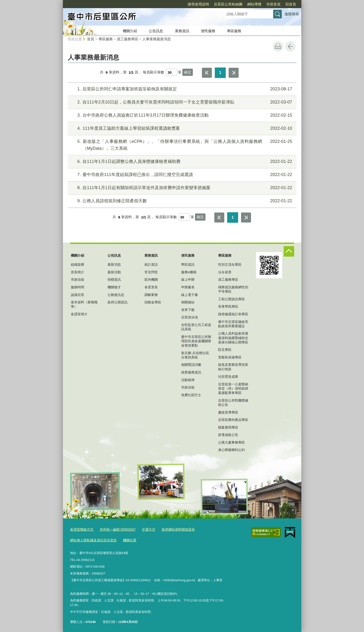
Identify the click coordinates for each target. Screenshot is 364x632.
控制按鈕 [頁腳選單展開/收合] (289, 251)
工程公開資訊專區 (231, 299)
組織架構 (77, 264)
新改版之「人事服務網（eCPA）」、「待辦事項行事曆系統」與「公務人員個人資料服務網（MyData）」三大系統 (181, 144)
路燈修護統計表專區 (233, 314)
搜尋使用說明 (171, 4)
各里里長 (151, 287)
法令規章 (225, 272)
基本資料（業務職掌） (84, 304)
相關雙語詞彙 (191, 365)
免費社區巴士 (191, 395)
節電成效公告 (228, 435)
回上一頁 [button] (290, 47)
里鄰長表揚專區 (230, 357)
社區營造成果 (228, 377)
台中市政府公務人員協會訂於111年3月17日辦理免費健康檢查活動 (181, 115)
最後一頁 (234, 73)
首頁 (91, 39)
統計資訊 (151, 264)
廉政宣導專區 (228, 412)
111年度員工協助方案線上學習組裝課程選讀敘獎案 (181, 128)
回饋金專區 (153, 302)
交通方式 (144, 529)
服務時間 (77, 287)
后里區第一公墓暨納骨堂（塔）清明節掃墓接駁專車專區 (233, 389)
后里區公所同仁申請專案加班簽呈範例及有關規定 (181, 89)
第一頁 (207, 73)
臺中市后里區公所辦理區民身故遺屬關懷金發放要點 (196, 341)
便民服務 (208, 31)
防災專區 (225, 350)
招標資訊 (114, 280)
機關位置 (126, 539)
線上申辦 (188, 280)
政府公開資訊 (118, 302)
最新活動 (114, 272)
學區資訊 (188, 264)
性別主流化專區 (230, 264)
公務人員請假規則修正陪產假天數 (181, 201)
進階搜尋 (292, 14)
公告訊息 (156, 31)
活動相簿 (188, 380)
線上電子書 (190, 295)
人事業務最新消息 (157, 39)
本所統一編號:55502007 (115, 529)
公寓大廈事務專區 (231, 442)
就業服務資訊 (191, 372)
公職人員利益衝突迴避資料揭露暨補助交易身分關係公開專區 (233, 338)
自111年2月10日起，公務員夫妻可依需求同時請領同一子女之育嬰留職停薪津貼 (181, 102)
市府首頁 (246, 4)
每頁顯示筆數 (154, 72)
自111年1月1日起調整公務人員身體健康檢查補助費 (181, 162)
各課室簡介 (79, 314)
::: (61, 2)
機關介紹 (130, 31)
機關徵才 (114, 287)
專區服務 (234, 31)
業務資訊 (182, 31)
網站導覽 (227, 4)
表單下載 (188, 310)
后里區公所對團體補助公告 (233, 403)
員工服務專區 (128, 39)
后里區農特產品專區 (233, 420)
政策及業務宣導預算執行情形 (233, 367)
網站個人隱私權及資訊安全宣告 (92, 539)
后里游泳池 (190, 317)
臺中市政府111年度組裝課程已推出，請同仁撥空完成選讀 (181, 175)
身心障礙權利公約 (231, 450)
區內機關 (151, 280)
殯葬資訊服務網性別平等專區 (233, 289)
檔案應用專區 (228, 427)
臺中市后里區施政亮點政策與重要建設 (233, 324)
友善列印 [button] (278, 47)
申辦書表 (188, 287)
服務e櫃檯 (189, 272)
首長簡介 (77, 272)
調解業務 (151, 295)
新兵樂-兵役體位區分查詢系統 (195, 355)
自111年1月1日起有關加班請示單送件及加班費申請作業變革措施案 (181, 188)
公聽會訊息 (116, 295)
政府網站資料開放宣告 (172, 529)
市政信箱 (77, 280)
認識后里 (77, 295)
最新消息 (114, 264)
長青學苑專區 (228, 306)
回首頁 (263, 4)
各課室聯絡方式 (81, 529)
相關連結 (188, 302)
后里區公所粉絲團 (201, 4)
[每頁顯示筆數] (172, 72)
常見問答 (151, 272)
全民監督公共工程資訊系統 (196, 327)
